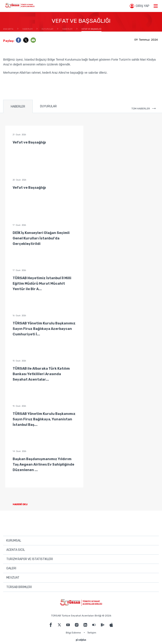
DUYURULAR (48, 106)
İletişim (92, 633)
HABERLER (18, 107)
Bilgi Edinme (73, 633)
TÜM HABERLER (144, 109)
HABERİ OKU (24, 504)
